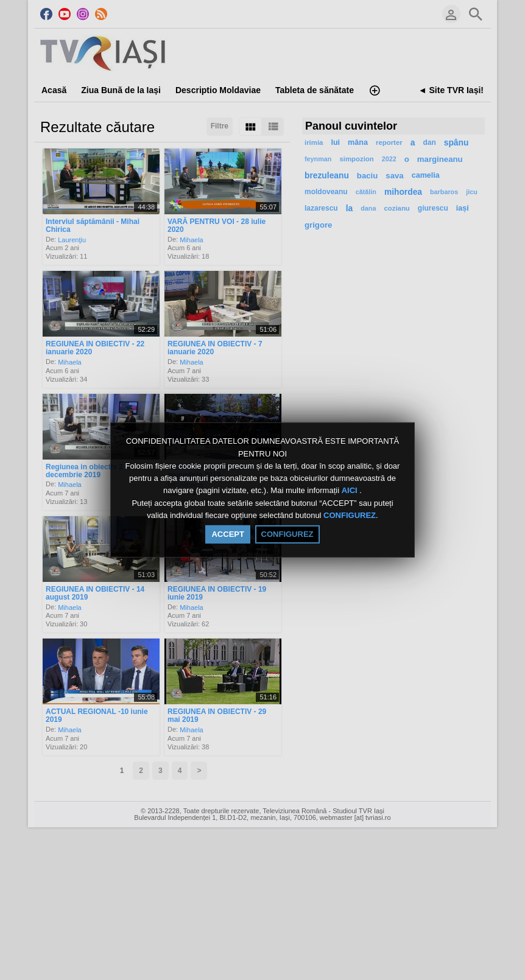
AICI (351, 491)
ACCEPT (227, 534)
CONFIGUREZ (350, 515)
